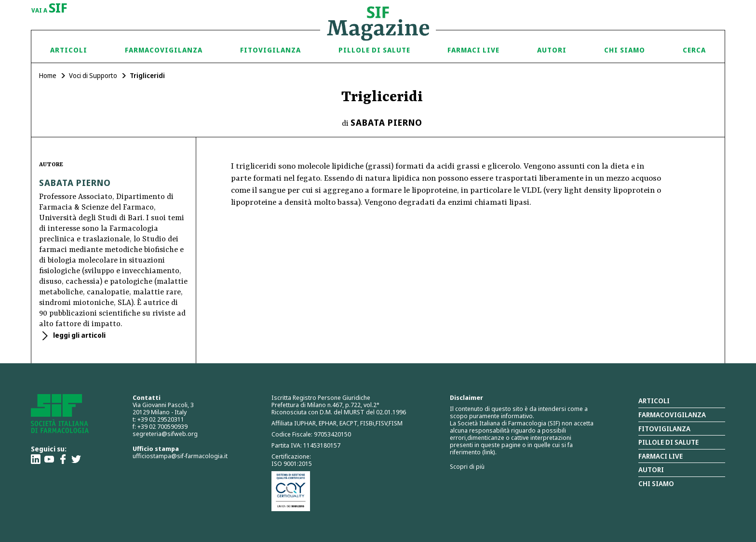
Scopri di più (467, 466)
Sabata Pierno (386, 122)
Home (48, 75)
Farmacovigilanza (164, 50)
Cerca (694, 50)
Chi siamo (625, 50)
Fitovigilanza (270, 50)
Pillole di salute (668, 442)
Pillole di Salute (374, 50)
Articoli (69, 50)
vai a (49, 9)
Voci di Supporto (93, 75)
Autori (552, 50)
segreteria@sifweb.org (165, 434)
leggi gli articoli (79, 335)
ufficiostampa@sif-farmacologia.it (180, 456)
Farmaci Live (473, 50)
